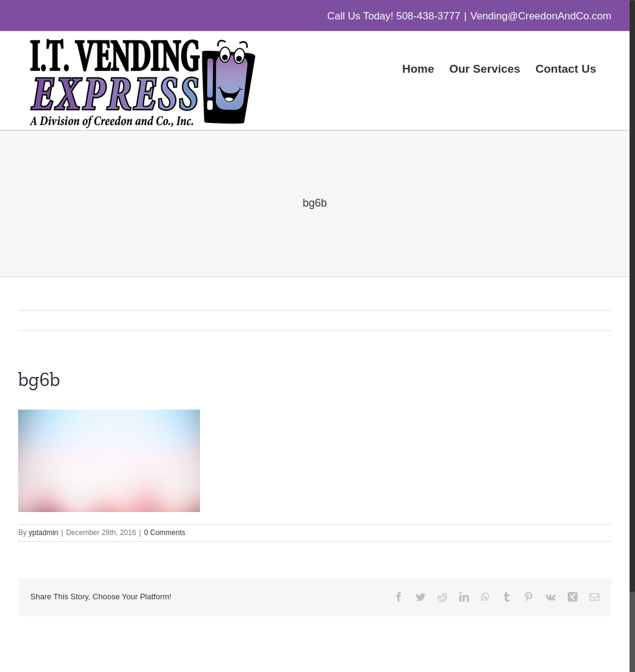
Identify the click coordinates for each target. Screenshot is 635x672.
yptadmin (43, 533)
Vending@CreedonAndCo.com (541, 16)
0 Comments (165, 533)
